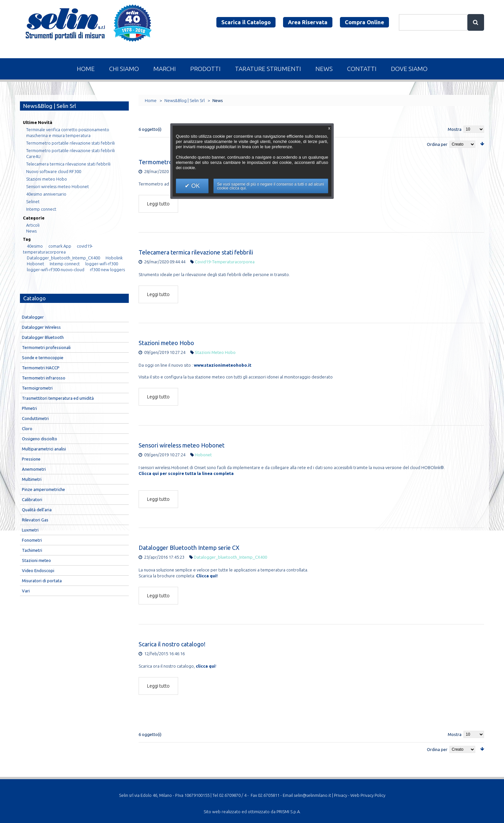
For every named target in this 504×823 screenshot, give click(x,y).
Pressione (31, 459)
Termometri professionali (46, 347)
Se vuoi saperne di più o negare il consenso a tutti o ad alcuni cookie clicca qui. (270, 186)
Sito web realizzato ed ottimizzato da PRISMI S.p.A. (252, 812)
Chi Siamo (124, 69)
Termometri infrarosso (44, 378)
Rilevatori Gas (35, 520)
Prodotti (205, 69)
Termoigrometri (37, 388)
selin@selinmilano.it (312, 795)
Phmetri (29, 408)
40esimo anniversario (46, 194)
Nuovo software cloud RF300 (54, 171)
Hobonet (203, 455)
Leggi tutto (158, 204)
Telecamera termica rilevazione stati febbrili (196, 252)
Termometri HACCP (41, 368)
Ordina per (437, 144)
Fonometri (32, 540)
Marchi (165, 69)
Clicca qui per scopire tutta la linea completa (186, 473)
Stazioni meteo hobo (215, 352)
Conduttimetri (35, 418)
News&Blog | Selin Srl (185, 100)
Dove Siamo (409, 69)
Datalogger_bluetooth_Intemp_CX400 (230, 557)
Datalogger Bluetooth (43, 337)
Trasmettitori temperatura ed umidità (58, 398)
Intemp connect (41, 209)
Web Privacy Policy (368, 795)
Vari (26, 591)
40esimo (35, 246)
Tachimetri (32, 550)
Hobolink (114, 258)
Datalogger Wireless (41, 327)
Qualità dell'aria (37, 510)
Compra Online (364, 22)
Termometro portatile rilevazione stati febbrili (70, 143)
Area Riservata (308, 22)
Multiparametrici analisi (44, 449)
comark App (60, 246)
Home (86, 69)
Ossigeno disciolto (40, 439)
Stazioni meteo (36, 560)
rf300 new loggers (107, 270)
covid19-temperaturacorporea (225, 262)
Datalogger (33, 317)
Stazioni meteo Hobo (166, 343)
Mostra (455, 129)
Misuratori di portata (42, 581)
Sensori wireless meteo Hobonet (182, 445)
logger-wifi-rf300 (102, 264)
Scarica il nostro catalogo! (172, 644)
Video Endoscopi (38, 570)
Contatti (362, 69)
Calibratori (32, 499)
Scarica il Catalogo (246, 22)
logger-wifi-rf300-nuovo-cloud (56, 270)
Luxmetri (30, 530)
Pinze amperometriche (43, 489)
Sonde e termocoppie (43, 358)
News (324, 69)
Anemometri (34, 469)
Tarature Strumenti (268, 69)
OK (195, 186)
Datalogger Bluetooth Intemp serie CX (189, 548)
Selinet (33, 201)
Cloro (27, 429)
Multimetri (32, 479)
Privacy (341, 795)
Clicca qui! (207, 576)
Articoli (33, 225)
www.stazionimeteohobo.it (223, 365)
